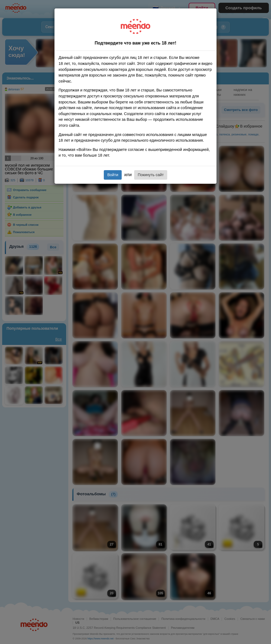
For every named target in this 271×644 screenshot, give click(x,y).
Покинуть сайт (151, 175)
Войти (113, 175)
